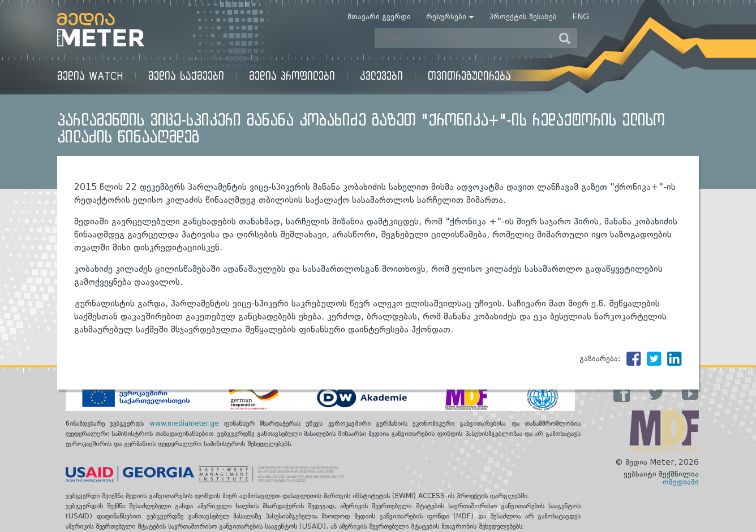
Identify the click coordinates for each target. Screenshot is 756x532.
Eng (581, 17)
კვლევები (381, 75)
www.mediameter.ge (187, 424)
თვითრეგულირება (469, 75)
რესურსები (446, 17)
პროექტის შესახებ (523, 17)
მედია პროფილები (292, 75)
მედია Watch (90, 75)
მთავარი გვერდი (379, 17)
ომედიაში (681, 482)
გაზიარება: (600, 359)
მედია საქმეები (186, 75)
